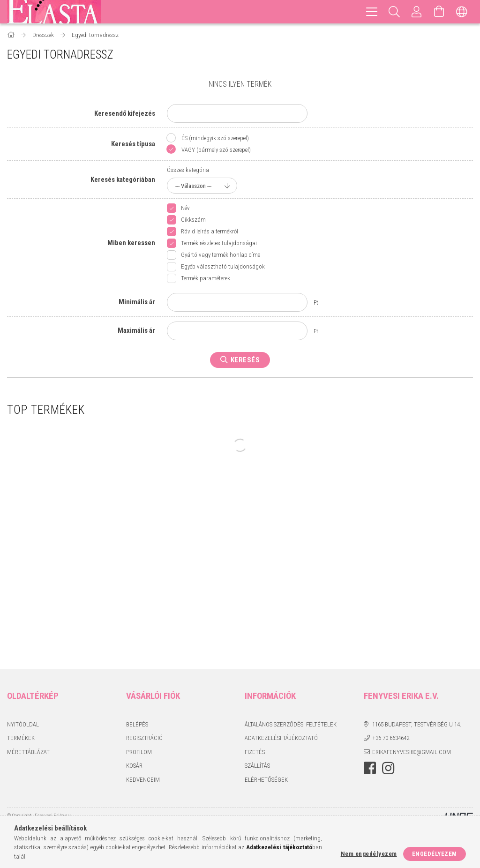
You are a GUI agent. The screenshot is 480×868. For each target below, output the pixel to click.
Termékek (21, 738)
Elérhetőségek (266, 780)
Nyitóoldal (23, 724)
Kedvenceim (143, 780)
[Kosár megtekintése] (439, 12)
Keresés (245, 360)
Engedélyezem (435, 854)
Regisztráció (144, 738)
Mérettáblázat (28, 752)
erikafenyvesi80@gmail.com (412, 752)
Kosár (134, 766)
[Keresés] (394, 12)
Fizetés (255, 752)
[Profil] (417, 12)
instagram (388, 768)
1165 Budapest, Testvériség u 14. (417, 724)
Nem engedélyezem (369, 854)
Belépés (137, 724)
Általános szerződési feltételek (291, 724)
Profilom (139, 752)
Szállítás (257, 766)
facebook (370, 768)
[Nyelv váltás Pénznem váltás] (462, 12)
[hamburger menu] (372, 12)
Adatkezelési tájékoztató (281, 738)
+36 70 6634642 (391, 738)
